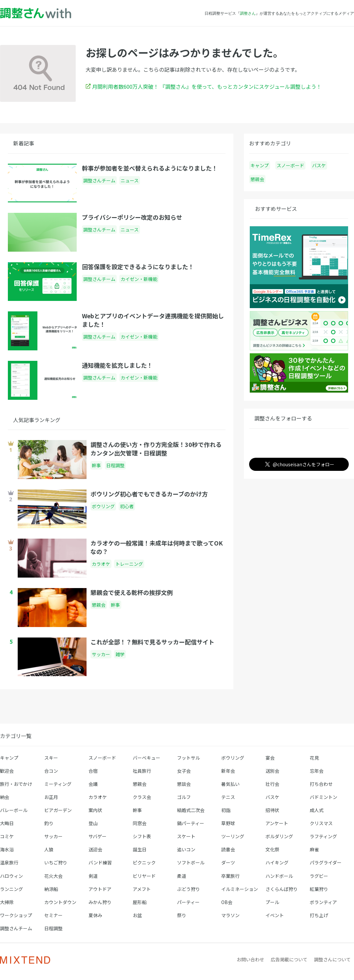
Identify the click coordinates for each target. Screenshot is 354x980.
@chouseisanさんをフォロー (298, 464)
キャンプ (260, 165)
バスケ (319, 165)
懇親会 (257, 179)
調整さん (248, 13)
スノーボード (290, 165)
